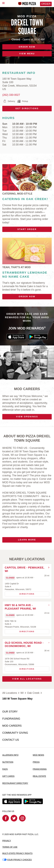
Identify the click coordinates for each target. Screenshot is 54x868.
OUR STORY (10, 712)
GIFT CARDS (8, 776)
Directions (20, 593)
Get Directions (20, 108)
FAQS (5, 769)
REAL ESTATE (39, 776)
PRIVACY (7, 841)
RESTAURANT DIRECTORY (15, 783)
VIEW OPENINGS (27, 417)
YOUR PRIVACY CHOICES (17, 860)
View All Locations (27, 679)
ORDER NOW (27, 47)
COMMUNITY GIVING (15, 733)
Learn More (27, 540)
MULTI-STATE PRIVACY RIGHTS (17, 853)
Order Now (27, 296)
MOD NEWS (38, 755)
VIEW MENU (27, 54)
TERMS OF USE (10, 847)
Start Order (27, 229)
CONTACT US (11, 740)
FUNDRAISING (11, 719)
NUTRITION (8, 762)
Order (46, 4)
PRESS (36, 762)
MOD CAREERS (12, 726)
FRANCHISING (40, 769)
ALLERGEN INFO (10, 755)
